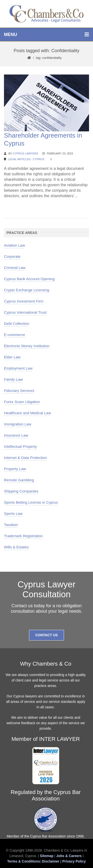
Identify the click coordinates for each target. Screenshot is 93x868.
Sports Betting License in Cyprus (31, 502)
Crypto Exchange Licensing (27, 290)
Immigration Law (18, 424)
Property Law (15, 469)
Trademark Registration (23, 536)
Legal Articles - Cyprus (26, 159)
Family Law (13, 379)
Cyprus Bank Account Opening (29, 279)
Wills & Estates (16, 547)
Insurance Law (16, 435)
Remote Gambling (19, 480)
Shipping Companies (21, 491)
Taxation (11, 525)
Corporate (12, 256)
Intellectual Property (20, 446)
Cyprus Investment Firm (24, 301)
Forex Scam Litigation (22, 402)
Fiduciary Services (19, 391)
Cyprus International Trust (25, 312)
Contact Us (46, 635)
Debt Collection (17, 323)
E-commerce (15, 335)
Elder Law (12, 357)
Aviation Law (15, 245)
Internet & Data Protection (25, 458)
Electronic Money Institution (27, 346)
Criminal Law (15, 268)
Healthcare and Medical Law (27, 413)
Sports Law (13, 513)
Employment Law (18, 368)
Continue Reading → (22, 205)
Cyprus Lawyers (26, 153)
